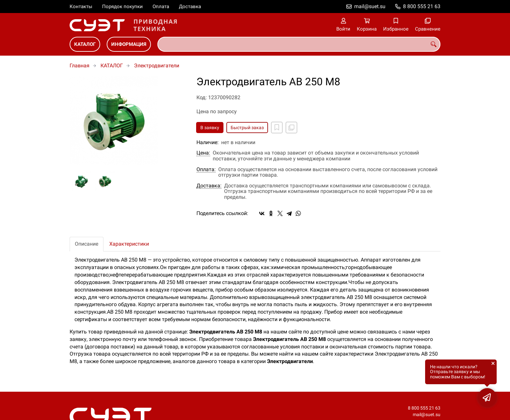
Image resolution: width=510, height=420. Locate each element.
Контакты (81, 7)
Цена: (203, 153)
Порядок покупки (122, 7)
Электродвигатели (157, 66)
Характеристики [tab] (129, 244)
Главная (80, 66)
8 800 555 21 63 (422, 6)
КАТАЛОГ (85, 44)
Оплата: (206, 169)
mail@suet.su (370, 6)
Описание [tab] (87, 244)
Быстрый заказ (247, 128)
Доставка (190, 7)
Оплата (161, 7)
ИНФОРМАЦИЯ (129, 44)
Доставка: (209, 186)
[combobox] (299, 44)
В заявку (210, 128)
